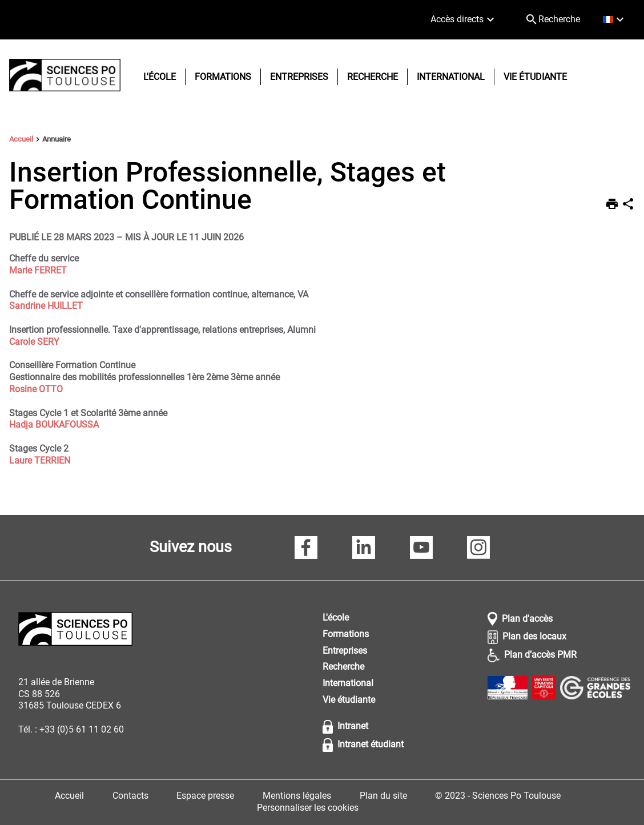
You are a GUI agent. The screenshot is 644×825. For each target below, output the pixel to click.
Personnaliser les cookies (308, 808)
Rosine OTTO (36, 389)
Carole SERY (34, 342)
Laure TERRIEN (40, 460)
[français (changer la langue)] (615, 20)
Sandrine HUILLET (46, 306)
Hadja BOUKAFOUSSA (54, 424)
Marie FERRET (38, 270)
